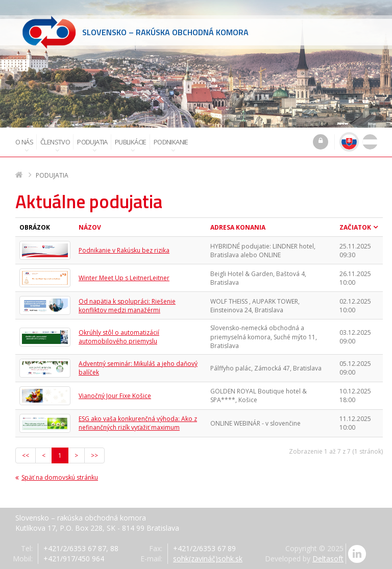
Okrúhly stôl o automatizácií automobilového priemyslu (119, 337)
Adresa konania (238, 227)
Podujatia (92, 145)
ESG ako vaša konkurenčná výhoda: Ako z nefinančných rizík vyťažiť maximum (138, 423)
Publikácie (131, 145)
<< (26, 455)
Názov (90, 227)
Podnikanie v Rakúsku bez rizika (124, 250)
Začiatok (355, 227)
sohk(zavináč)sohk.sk (208, 559)
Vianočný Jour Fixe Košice (115, 396)
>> (94, 455)
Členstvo (55, 145)
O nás (24, 145)
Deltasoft (328, 559)
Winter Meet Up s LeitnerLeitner (124, 278)
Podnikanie (171, 145)
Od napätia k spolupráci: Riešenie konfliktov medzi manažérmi (127, 306)
